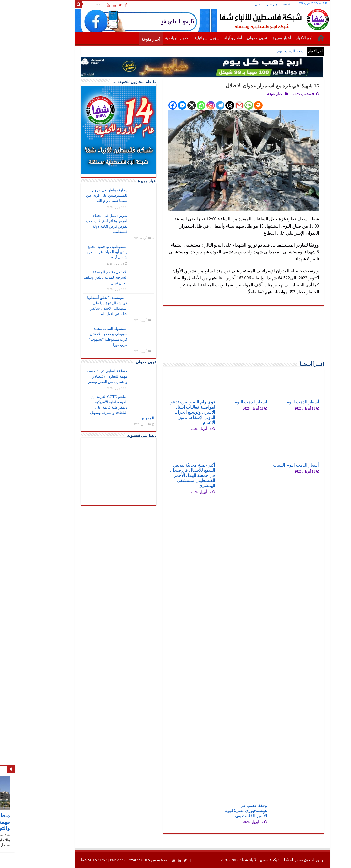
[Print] (231, 105)
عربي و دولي (230, 38)
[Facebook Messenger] (155, 105)
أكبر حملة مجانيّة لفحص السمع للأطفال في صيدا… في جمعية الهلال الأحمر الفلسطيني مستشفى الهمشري (165, 475)
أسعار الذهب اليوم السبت (269, 465)
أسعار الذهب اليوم (264, 51)
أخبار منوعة (124, 39)
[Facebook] (146, 105)
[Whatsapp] (174, 105)
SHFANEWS (71, 860)
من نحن (245, 4)
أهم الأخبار (277, 38)
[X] (165, 105)
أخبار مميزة (255, 38)
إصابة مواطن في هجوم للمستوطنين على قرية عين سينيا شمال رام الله (80, 195)
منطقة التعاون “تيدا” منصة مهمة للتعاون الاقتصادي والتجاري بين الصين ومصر (80, 376)
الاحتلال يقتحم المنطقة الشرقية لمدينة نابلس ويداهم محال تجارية (78, 277)
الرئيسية (261, 4)
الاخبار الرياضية (150, 38)
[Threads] (203, 105)
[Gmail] (212, 105)
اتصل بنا (230, 4)
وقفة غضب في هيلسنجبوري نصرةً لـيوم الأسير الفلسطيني (219, 811)
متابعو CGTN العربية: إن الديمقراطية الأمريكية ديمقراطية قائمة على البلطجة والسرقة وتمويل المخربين (95, 407)
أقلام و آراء (206, 38)
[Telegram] (193, 105)
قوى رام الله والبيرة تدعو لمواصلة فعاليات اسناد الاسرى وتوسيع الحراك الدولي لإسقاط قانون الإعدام (166, 412)
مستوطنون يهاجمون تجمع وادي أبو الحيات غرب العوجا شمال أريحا (79, 252)
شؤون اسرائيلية (180, 38)
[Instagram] (184, 105)
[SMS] (222, 105)
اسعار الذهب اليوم (224, 402)
